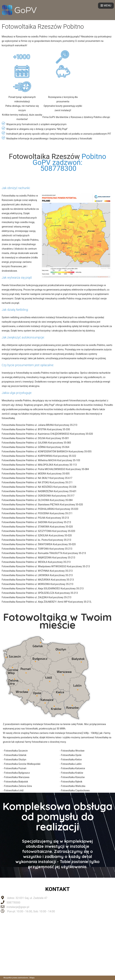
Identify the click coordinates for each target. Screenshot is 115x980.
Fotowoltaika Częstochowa (75, 790)
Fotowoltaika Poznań (15, 768)
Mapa (32, 978)
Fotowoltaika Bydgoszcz (17, 773)
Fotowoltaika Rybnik (72, 782)
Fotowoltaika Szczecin (16, 751)
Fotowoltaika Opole (71, 755)
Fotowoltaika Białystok (16, 782)
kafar (36, 737)
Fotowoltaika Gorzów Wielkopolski (22, 764)
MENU (106, 6)
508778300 (13, 903)
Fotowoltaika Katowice (73, 768)
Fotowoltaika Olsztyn (15, 760)
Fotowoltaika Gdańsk (15, 755)
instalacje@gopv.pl (18, 907)
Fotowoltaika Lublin (71, 764)
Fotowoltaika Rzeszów (44, 156)
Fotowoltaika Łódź (14, 790)
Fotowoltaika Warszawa (17, 777)
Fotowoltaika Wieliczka (73, 786)
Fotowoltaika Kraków (72, 773)
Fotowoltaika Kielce (71, 760)
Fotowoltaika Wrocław (73, 751)
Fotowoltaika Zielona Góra (18, 786)
